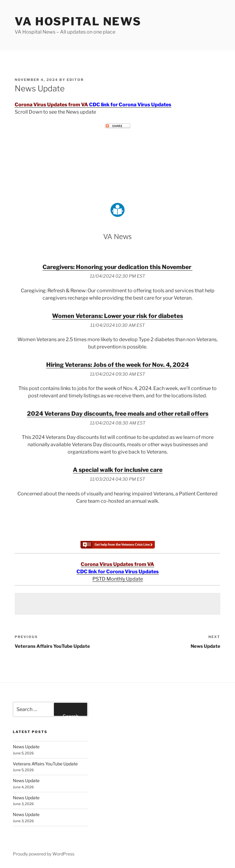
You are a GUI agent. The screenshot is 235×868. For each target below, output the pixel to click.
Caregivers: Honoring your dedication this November (117, 267)
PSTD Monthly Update (118, 579)
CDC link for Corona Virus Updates (130, 105)
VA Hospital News (78, 21)
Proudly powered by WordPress (44, 854)
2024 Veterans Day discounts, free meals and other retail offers (118, 414)
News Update (26, 747)
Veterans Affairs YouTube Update (45, 764)
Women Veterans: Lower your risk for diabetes (117, 316)
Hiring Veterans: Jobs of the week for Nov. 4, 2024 (117, 365)
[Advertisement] (117, 604)
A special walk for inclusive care (118, 470)
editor (75, 80)
